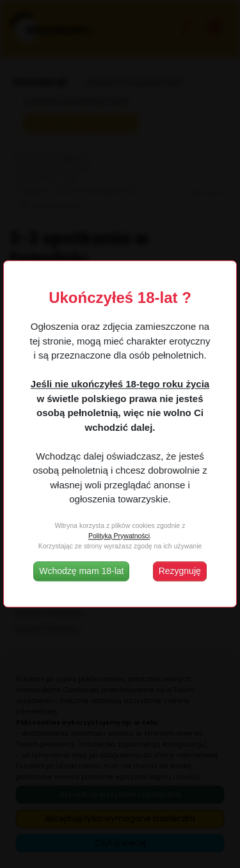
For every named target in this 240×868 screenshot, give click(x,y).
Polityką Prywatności (119, 536)
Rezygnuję (180, 571)
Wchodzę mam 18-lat (81, 571)
